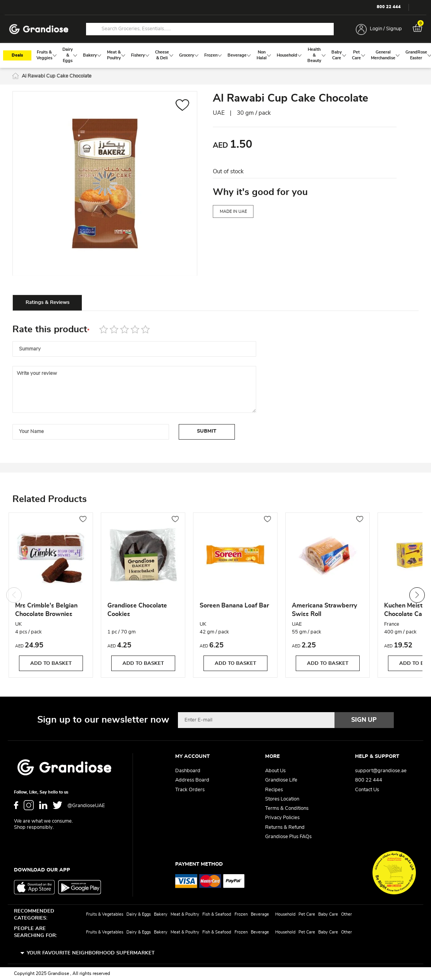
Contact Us (367, 790)
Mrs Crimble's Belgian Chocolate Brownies (46, 610)
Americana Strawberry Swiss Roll (324, 610)
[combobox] (210, 29)
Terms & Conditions (287, 808)
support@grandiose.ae (381, 771)
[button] (182, 106)
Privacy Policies (282, 818)
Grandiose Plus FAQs (288, 837)
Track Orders (190, 790)
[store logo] (39, 29)
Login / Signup (386, 29)
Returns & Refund (285, 827)
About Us (275, 771)
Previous (14, 595)
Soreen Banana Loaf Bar (234, 606)
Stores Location (282, 799)
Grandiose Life (281, 780)
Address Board (192, 780)
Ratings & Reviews (47, 303)
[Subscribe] (364, 720)
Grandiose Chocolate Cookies (137, 610)
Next (417, 595)
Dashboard (188, 771)
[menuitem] (44, 55)
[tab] (47, 302)
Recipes (274, 790)
